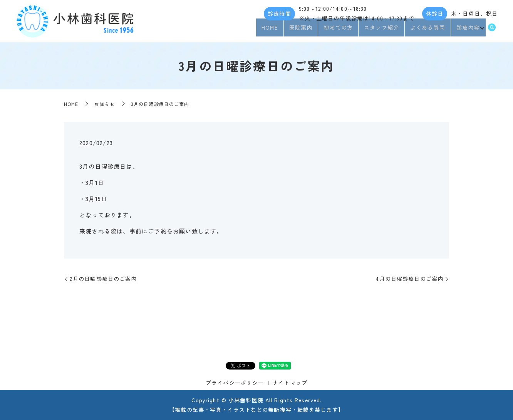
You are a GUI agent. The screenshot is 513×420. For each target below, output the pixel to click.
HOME (268, 30)
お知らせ (104, 104)
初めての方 (336, 30)
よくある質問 (426, 30)
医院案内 (298, 30)
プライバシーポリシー (235, 383)
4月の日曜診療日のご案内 (409, 279)
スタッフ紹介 (380, 30)
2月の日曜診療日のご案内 (103, 279)
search (492, 30)
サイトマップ (290, 383)
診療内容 (466, 30)
